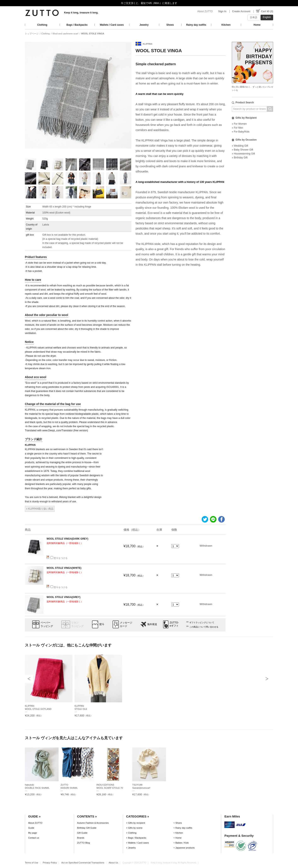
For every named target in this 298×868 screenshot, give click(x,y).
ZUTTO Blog (84, 843)
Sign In (222, 11)
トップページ (32, 34)
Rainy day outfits (196, 25)
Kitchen (226, 25)
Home (257, 25)
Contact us (34, 838)
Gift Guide (82, 833)
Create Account (241, 11)
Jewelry (144, 25)
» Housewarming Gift (243, 154)
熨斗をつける (59, 558)
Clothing (42, 25)
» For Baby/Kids (241, 132)
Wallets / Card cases (112, 25)
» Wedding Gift (240, 146)
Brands (81, 838)
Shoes (170, 25)
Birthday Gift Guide (87, 828)
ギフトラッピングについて (202, 623)
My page (32, 833)
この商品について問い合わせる (204, 627)
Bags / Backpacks (77, 25)
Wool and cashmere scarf (65, 34)
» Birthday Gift (240, 158)
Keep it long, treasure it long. (81, 13)
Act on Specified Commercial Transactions (83, 863)
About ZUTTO (205, 11)
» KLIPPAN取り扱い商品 (40, 509)
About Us (113, 863)
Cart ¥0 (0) (267, 11)
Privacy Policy (50, 863)
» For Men (237, 128)
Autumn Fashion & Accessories (93, 823)
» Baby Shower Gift (242, 150)
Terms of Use (32, 863)
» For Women (239, 124)
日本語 (254, 17)
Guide (31, 828)
